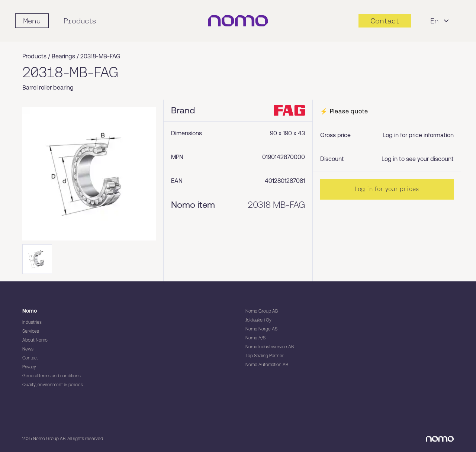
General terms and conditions (52, 376)
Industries (32, 322)
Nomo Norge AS (261, 329)
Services (31, 331)
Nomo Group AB (262, 311)
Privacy (29, 367)
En (440, 21)
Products (80, 21)
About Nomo (35, 340)
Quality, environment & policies (53, 385)
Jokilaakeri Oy (258, 320)
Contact (30, 358)
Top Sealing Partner (265, 356)
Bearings (63, 56)
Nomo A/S (255, 338)
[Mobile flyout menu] (32, 21)
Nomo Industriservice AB (270, 347)
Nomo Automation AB (267, 365)
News (28, 349)
